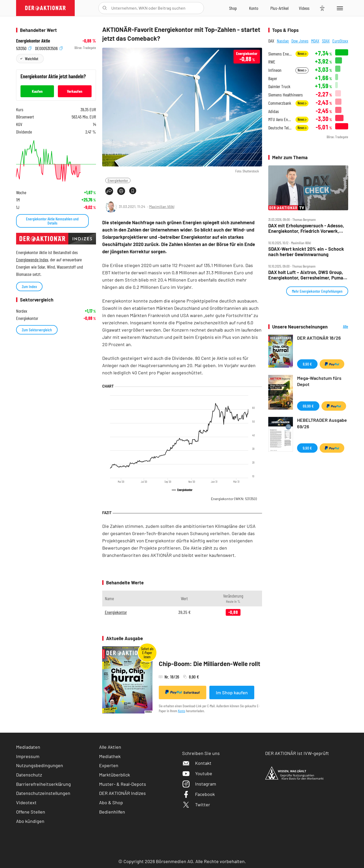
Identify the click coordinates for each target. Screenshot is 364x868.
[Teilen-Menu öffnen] (109, 191)
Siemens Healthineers (286, 95)
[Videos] (304, 8)
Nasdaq (283, 41)
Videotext (26, 802)
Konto (182, 711)
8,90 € (307, 364)
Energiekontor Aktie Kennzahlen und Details (52, 221)
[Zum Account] (254, 8)
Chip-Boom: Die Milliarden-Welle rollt (210, 664)
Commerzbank (280, 103)
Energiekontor (118, 180)
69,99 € (308, 406)
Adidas (274, 111)
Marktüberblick (115, 775)
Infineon (275, 70)
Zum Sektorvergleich (37, 330)
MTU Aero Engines (280, 119)
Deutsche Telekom (280, 128)
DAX (271, 41)
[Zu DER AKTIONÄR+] (279, 8)
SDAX (326, 41)
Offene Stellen (31, 812)
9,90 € (307, 448)
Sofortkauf (183, 692)
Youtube (197, 773)
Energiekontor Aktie (33, 41)
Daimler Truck (279, 86)
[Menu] (339, 8)
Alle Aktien (110, 747)
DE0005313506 (49, 48)
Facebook (198, 794)
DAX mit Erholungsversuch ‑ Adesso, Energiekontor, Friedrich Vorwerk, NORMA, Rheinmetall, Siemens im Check (306, 228)
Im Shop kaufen (232, 692)
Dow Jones (300, 41)
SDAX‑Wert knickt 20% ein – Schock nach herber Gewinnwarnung (306, 252)
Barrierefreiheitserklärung (43, 784)
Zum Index (29, 286)
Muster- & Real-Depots (123, 784)
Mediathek (110, 756)
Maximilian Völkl (162, 206)
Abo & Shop (111, 802)
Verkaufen (75, 91)
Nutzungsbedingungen (40, 765)
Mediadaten (28, 747)
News (302, 54)
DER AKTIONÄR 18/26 (319, 338)
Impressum (28, 756)
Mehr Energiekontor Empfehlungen (317, 291)
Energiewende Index (32, 260)
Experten (109, 765)
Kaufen (37, 91)
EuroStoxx (340, 41)
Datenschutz (29, 775)
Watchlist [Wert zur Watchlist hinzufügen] (32, 58)
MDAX (315, 41)
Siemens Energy (280, 54)
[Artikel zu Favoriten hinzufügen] (133, 191)
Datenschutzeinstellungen (43, 793)
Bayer (273, 78)
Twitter (196, 804)
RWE (272, 62)
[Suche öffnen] (105, 8)
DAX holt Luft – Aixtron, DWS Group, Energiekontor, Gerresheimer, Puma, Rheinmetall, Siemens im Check (306, 275)
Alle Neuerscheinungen (339, 327)
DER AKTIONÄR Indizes (122, 793)
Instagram (199, 784)
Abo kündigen (30, 821)
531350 (24, 48)
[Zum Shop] (233, 8)
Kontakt (197, 763)
